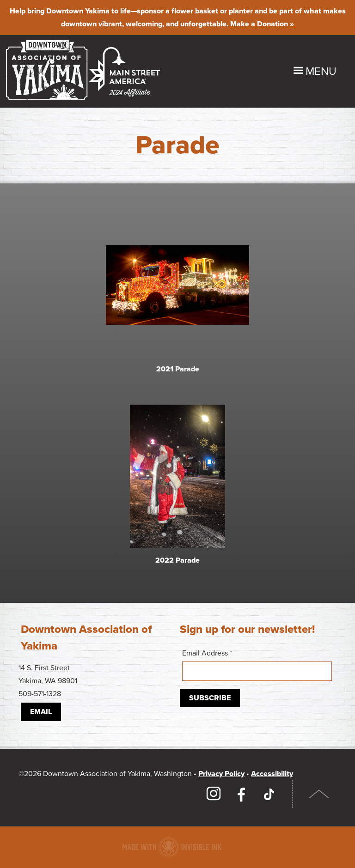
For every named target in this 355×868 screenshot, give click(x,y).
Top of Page (319, 794)
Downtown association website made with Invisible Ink (172, 847)
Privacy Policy (221, 774)
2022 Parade (177, 562)
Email (41, 712)
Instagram (214, 794)
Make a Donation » (262, 24)
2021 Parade (178, 369)
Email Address (257, 665)
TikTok (269, 794)
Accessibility (272, 774)
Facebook (241, 794)
